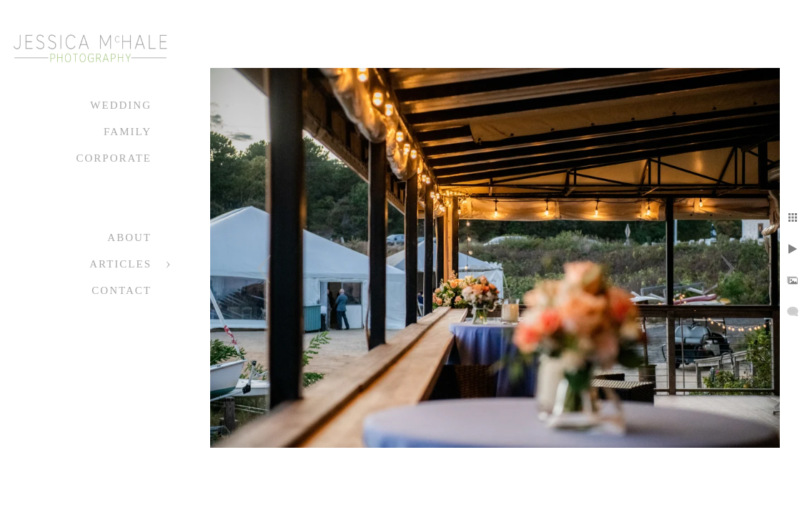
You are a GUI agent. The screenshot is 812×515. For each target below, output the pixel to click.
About (129, 237)
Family (128, 132)
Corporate (114, 158)
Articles (120, 264)
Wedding (121, 105)
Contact (122, 290)
